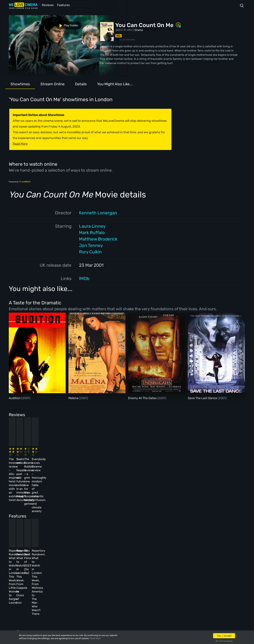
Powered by (20, 181)
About (87, 562)
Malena (74, 398)
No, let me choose (224, 641)
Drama (139, 30)
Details (81, 84)
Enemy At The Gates (143, 398)
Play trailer (24, 23)
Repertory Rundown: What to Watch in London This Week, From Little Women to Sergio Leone (32, 520)
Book (37, 571)
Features (64, 5)
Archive (88, 571)
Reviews (47, 5)
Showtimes (20, 84)
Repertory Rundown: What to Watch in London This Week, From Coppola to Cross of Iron (88, 520)
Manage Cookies (94, 599)
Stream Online (52, 84)
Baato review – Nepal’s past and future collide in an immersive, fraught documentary (85, 460)
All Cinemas (65, 562)
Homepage (40, 562)
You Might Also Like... (115, 84)
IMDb (84, 278)
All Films (40, 580)
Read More (95, 638)
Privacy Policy (93, 589)
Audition (15, 398)
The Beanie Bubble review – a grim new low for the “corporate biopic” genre (143, 460)
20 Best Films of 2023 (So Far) (140, 516)
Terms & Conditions (96, 580)
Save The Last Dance (203, 398)
